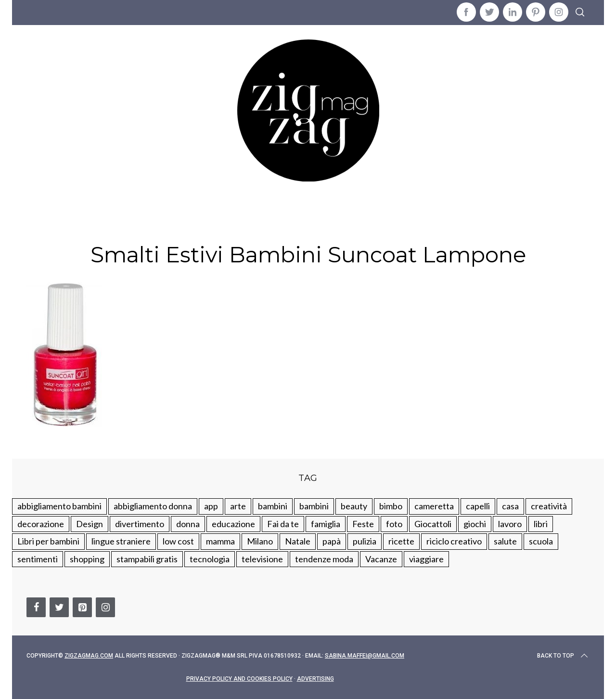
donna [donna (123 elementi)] (188, 524)
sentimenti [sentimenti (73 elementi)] (38, 559)
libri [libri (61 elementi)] (541, 524)
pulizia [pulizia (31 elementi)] (365, 541)
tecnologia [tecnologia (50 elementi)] (210, 559)
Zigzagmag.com (89, 656)
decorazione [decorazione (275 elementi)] (41, 524)
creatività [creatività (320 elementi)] (549, 506)
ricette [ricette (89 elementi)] (401, 541)
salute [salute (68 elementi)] (505, 541)
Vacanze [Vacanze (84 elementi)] (381, 559)
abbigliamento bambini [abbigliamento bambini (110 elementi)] (59, 506)
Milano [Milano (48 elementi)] (260, 541)
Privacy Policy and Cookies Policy (239, 679)
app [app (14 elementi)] (211, 506)
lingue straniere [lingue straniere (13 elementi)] (121, 541)
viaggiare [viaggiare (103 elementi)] (426, 559)
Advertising (315, 679)
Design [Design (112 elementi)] (90, 524)
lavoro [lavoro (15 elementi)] (510, 524)
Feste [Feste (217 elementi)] (363, 524)
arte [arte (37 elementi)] (238, 506)
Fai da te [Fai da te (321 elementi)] (283, 524)
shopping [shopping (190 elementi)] (87, 559)
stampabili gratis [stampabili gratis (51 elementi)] (147, 559)
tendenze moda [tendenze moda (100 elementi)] (324, 559)
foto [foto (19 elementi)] (394, 524)
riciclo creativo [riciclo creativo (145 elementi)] (454, 541)
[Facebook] (36, 607)
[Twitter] (59, 607)
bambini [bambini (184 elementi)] (314, 506)
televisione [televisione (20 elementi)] (262, 559)
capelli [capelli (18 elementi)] (478, 506)
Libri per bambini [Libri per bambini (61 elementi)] (48, 541)
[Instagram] (105, 607)
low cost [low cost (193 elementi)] (178, 541)
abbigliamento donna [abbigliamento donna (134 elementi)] (153, 506)
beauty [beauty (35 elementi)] (354, 506)
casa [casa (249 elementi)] (510, 506)
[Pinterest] (82, 607)
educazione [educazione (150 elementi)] (233, 524)
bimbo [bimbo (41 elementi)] (391, 506)
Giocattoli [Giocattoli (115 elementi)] (433, 524)
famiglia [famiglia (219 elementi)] (326, 524)
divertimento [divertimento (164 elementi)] (140, 524)
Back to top (563, 656)
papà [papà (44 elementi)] (332, 541)
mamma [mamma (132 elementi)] (220, 541)
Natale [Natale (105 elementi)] (298, 541)
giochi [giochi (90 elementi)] (475, 524)
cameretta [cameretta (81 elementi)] (434, 506)
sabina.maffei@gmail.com (365, 656)
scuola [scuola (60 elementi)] (541, 541)
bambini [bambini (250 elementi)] (273, 506)
